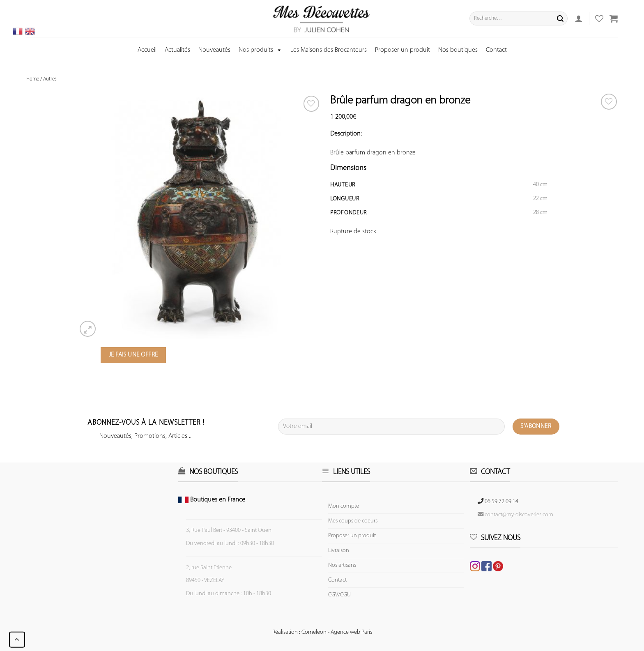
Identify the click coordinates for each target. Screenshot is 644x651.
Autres (50, 79)
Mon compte (344, 506)
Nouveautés (214, 50)
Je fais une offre (133, 355)
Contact (496, 50)
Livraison (339, 551)
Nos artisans (342, 565)
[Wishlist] (609, 102)
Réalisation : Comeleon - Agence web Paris (322, 632)
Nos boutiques (458, 50)
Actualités (177, 50)
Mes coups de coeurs (353, 521)
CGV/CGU (339, 595)
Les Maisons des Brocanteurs (329, 50)
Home (33, 79)
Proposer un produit (402, 50)
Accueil (147, 50)
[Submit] (560, 18)
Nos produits (260, 50)
